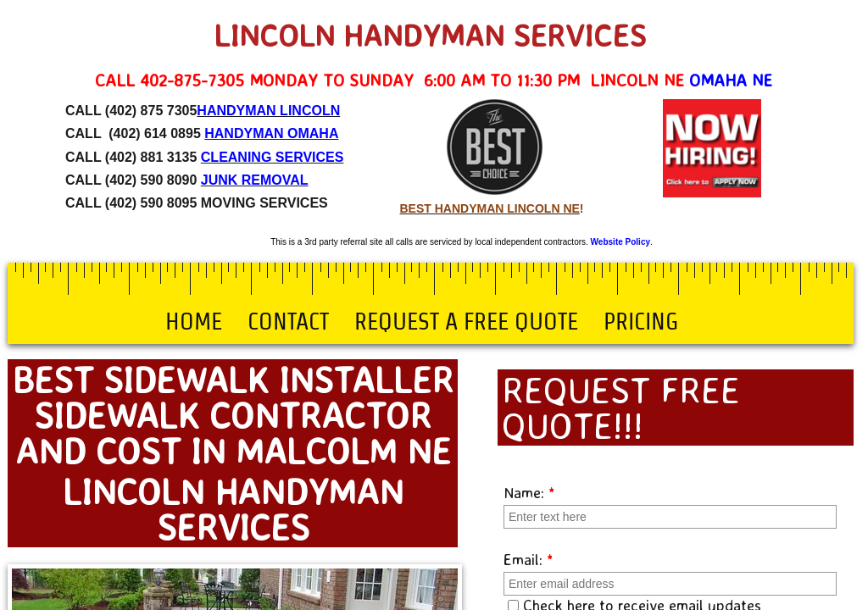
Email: (529, 559)
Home (194, 321)
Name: (529, 492)
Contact (288, 321)
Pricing (641, 321)
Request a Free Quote (466, 321)
